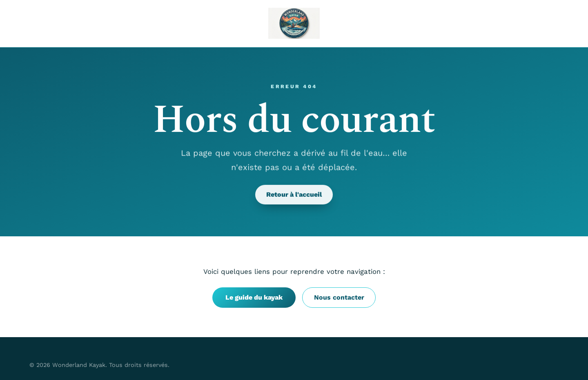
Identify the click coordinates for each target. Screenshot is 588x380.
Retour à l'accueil (294, 195)
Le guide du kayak (254, 297)
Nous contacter (339, 297)
